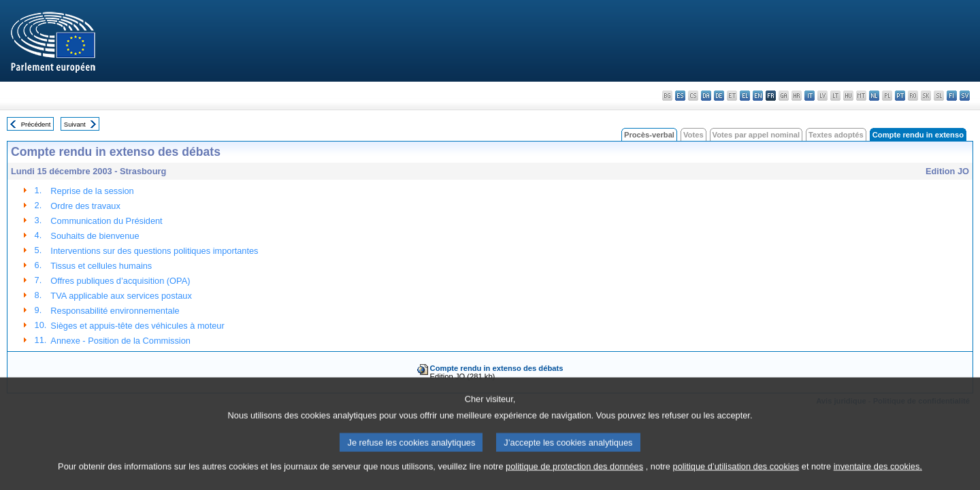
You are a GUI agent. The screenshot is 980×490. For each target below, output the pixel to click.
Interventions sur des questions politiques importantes (154, 251)
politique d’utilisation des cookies (736, 478)
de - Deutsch (719, 96)
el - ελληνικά (745, 96)
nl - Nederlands (874, 96)
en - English (758, 96)
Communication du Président (106, 221)
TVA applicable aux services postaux (121, 296)
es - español (680, 96)
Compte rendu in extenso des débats (497, 368)
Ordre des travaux (85, 206)
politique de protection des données (574, 478)
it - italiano (810, 96)
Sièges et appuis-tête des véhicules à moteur (137, 326)
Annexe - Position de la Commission (120, 341)
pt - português (900, 96)
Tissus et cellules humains (101, 266)
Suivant (75, 124)
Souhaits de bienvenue (95, 236)
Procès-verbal (649, 135)
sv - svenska (965, 96)
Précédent (36, 124)
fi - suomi (952, 96)
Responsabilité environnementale (115, 311)
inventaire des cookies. (878, 478)
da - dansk (706, 96)
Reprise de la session (92, 191)
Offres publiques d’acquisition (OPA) (120, 281)
